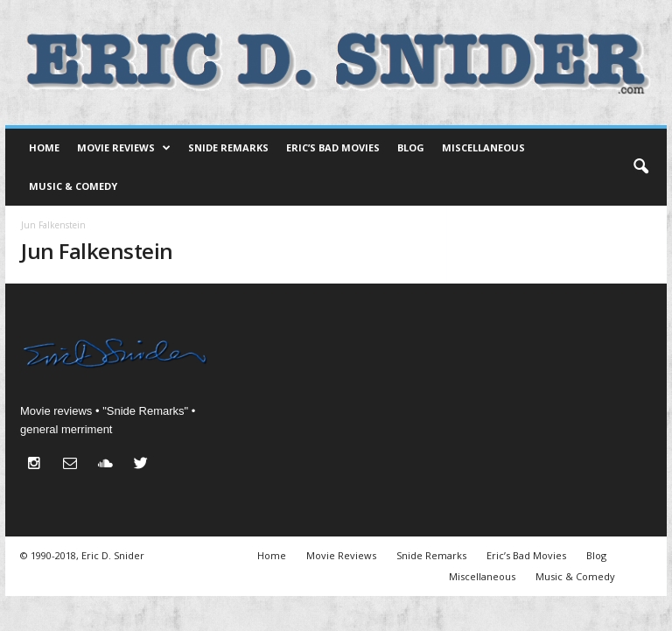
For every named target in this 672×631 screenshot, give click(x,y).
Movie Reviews (124, 148)
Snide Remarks (228, 147)
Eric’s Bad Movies (333, 147)
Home (44, 147)
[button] (640, 167)
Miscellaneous (483, 147)
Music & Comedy (73, 186)
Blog (411, 147)
